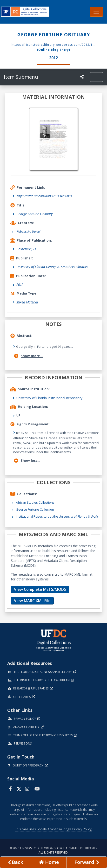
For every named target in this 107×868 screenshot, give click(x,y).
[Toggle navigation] (96, 12)
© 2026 (53, 850)
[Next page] (87, 862)
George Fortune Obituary (34, 214)
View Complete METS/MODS (40, 589)
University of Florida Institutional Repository (49, 398)
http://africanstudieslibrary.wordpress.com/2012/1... (53, 45)
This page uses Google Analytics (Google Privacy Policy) (53, 829)
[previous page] (16, 862)
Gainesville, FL (27, 249)
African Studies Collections (35, 502)
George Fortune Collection (35, 509)
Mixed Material (27, 302)
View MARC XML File (32, 601)
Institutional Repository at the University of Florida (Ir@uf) (57, 516)
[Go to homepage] (49, 862)
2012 (20, 285)
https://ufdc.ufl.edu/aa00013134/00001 (44, 196)
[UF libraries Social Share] (82, 77)
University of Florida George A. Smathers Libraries (52, 267)
